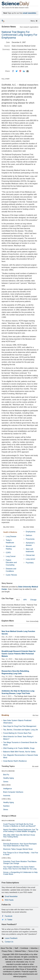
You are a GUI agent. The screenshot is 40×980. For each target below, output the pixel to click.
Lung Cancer (11, 556)
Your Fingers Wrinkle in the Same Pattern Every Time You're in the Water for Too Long (20, 868)
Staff (16, 948)
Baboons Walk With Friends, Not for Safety (19, 752)
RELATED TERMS (29, 527)
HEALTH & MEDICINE (8, 771)
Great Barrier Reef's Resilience (15, 761)
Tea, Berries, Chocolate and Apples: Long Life (21, 730)
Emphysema (31, 532)
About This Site (6, 948)
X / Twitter (9, 920)
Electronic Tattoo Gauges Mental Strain (18, 849)
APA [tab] (25, 600)
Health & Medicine (10, 532)
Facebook (9, 916)
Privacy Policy (7, 951)
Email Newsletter (11, 896)
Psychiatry (30, 563)
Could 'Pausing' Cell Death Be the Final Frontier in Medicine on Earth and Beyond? (19, 825)
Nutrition (6, 806)
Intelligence (8, 789)
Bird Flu (6, 775)
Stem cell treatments (30, 550)
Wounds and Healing (11, 548)
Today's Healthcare (10, 541)
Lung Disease (11, 536)
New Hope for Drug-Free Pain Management (20, 726)
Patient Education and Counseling (11, 563)
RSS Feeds (9, 900)
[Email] (28, 71)
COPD (8, 553)
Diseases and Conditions (11, 570)
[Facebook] (13, 71)
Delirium (29, 535)
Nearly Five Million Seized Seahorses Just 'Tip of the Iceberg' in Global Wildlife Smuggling (21, 831)
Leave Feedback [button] (11, 938)
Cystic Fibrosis (11, 575)
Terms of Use (33, 951)
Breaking (5, 715)
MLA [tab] (18, 600)
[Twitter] (17, 71)
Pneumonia (30, 539)
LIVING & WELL (6, 799)
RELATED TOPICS (9, 527)
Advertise (34, 948)
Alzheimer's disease (30, 544)
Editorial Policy (20, 951)
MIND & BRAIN (6, 785)
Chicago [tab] (33, 600)
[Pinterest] (20, 71)
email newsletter (30, 13)
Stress (6, 810)
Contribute (24, 948)
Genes (6, 782)
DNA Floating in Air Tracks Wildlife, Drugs (19, 748)
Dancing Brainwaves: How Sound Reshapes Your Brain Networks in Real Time (20, 845)
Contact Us (9, 942)
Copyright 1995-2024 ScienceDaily (16, 954)
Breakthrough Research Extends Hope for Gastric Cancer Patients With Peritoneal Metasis (19, 654)
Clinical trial (30, 555)
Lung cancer (31, 559)
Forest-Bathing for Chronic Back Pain (17, 733)
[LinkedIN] (24, 71)
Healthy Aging (8, 778)
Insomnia (7, 796)
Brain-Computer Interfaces (13, 792)
